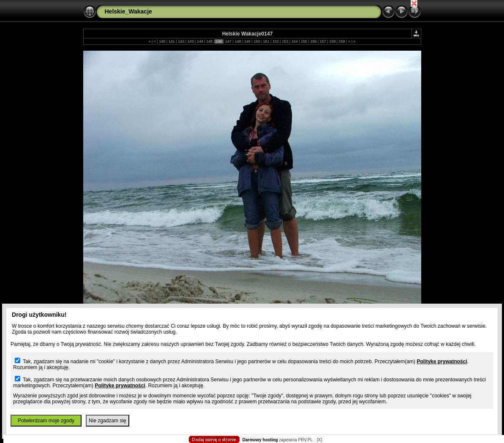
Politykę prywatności (442, 361)
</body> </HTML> (252, 42)
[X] (319, 440)
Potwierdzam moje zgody (46, 421)
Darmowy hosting (260, 440)
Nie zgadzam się (108, 421)
